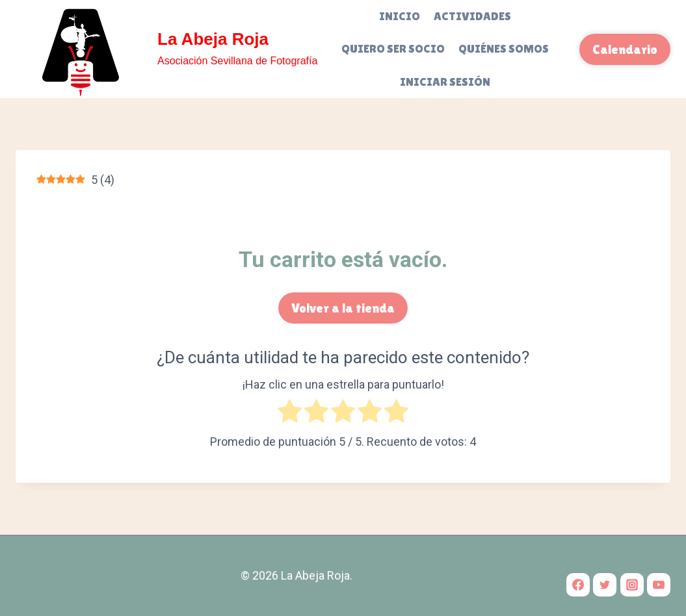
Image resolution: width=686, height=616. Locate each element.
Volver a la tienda (343, 308)
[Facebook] (578, 585)
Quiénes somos (504, 48)
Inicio (400, 16)
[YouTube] (659, 585)
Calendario (625, 49)
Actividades (472, 16)
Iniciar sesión (445, 82)
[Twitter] (605, 585)
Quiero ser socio (393, 48)
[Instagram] (632, 585)
